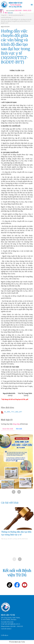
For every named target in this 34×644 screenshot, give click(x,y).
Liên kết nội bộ (6, 629)
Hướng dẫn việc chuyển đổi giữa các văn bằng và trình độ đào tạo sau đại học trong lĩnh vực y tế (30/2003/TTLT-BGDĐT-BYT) (16, 21)
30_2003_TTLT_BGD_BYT (12, 412)
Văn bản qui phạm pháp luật (16, 15)
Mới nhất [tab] (19, 429)
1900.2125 (27, 10)
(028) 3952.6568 (8, 622)
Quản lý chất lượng (6, 17)
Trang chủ (4, 15)
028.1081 (18, 10)
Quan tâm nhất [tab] (8, 429)
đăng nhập (16, 424)
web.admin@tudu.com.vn (12, 624)
